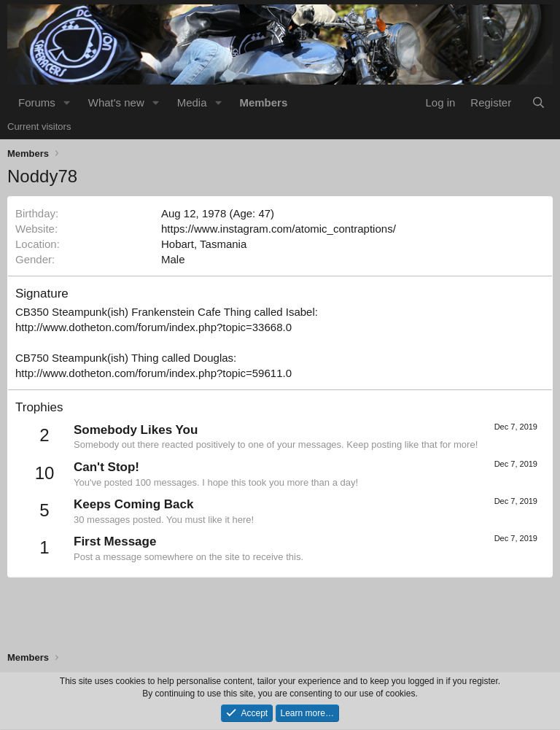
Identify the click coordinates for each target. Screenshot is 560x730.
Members (263, 102)
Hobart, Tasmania (204, 244)
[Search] (538, 102)
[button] (67, 102)
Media (192, 102)
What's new (116, 102)
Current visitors (39, 127)
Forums (37, 102)
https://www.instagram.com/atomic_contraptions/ (279, 229)
